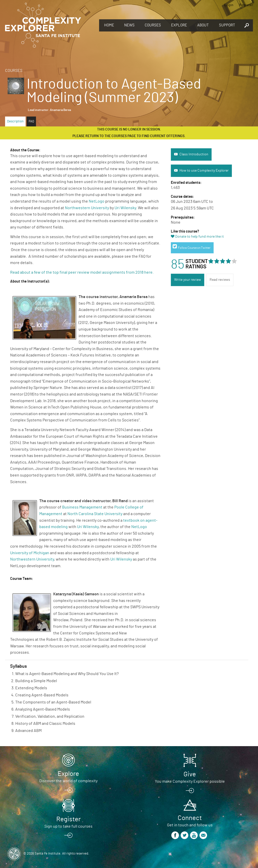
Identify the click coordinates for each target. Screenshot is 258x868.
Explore (179, 25)
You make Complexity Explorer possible (190, 781)
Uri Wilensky (125, 208)
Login (229, 5)
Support (227, 25)
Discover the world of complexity (68, 781)
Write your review (188, 280)
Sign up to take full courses (68, 826)
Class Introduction (194, 154)
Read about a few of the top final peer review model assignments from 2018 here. (82, 272)
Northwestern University (87, 208)
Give (190, 774)
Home (109, 25)
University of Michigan (30, 553)
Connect (190, 818)
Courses (153, 25)
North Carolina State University (95, 514)
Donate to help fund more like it (199, 237)
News (129, 25)
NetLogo (97, 201)
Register (246, 5)
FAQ (31, 121)
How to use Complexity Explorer (204, 171)
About (203, 25)
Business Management (82, 507)
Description (15, 121)
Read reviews (220, 280)
